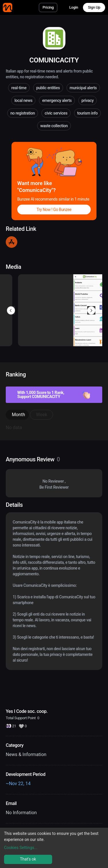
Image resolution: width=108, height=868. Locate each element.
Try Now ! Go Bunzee (54, 210)
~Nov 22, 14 (18, 784)
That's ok (28, 859)
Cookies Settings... (21, 848)
